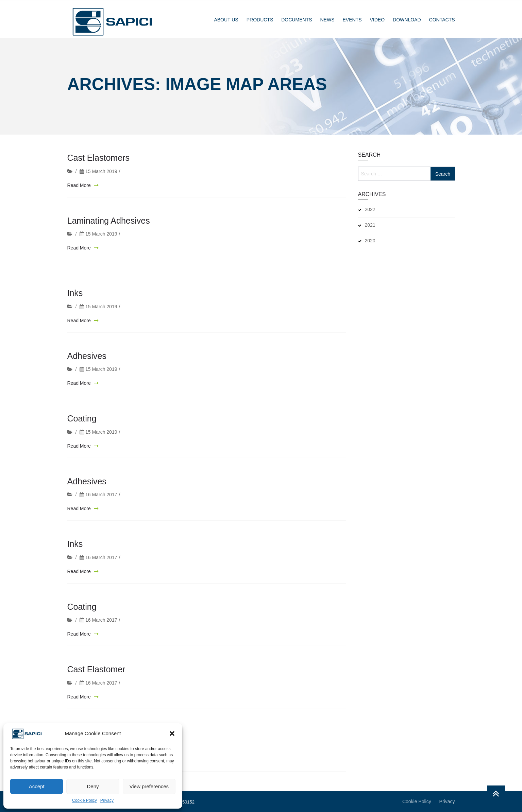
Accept (37, 786)
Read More (80, 187)
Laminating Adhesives (109, 222)
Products (260, 20)
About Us (226, 20)
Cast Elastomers (98, 159)
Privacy (107, 800)
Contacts (442, 20)
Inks (75, 304)
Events (352, 20)
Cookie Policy (85, 800)
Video (377, 20)
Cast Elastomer (96, 680)
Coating (82, 429)
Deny (93, 786)
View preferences (149, 786)
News (327, 20)
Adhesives (87, 367)
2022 (370, 209)
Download (407, 20)
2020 (370, 241)
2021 (370, 225)
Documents (297, 20)
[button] (172, 733)
